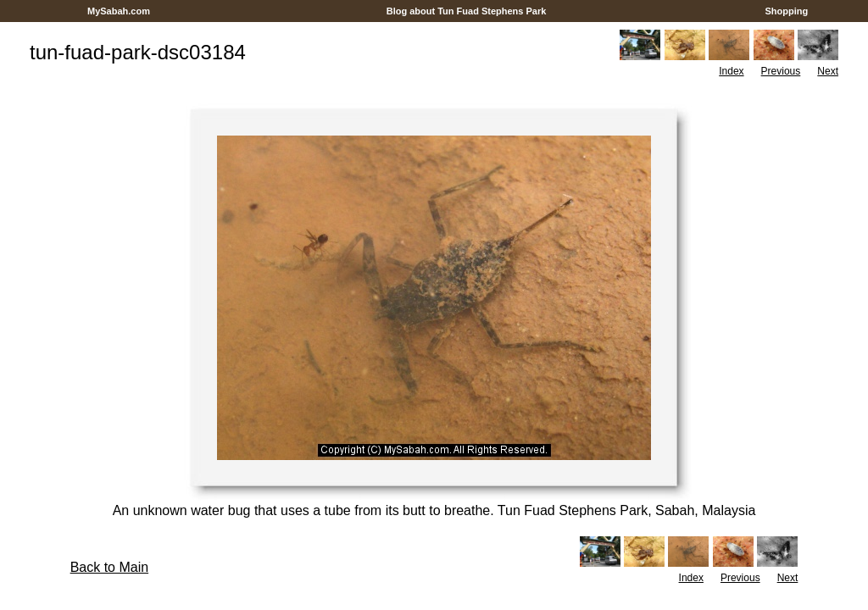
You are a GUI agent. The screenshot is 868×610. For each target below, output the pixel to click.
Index (731, 71)
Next (828, 71)
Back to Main (109, 567)
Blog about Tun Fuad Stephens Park (467, 11)
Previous (781, 71)
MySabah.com (119, 11)
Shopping (786, 11)
